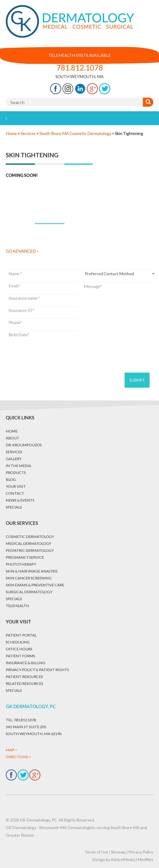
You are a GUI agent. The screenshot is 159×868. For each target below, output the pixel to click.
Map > (11, 750)
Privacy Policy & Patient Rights (37, 670)
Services (14, 452)
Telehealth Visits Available (80, 55)
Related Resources (24, 683)
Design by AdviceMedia (113, 859)
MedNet (145, 859)
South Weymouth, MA (79, 76)
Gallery (14, 459)
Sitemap (118, 852)
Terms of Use (96, 852)
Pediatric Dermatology (30, 550)
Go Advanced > (22, 251)
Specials (14, 507)
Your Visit (16, 486)
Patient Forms (20, 656)
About (12, 438)
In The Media (18, 466)
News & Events (20, 500)
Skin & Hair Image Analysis (32, 571)
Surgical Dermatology (29, 592)
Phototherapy (21, 564)
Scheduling (18, 642)
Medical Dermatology (28, 543)
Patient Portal (21, 635)
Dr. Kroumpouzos (24, 445)
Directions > (18, 757)
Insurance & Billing (25, 663)
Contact (15, 493)
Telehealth (17, 606)
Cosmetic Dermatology (30, 536)
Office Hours (19, 649)
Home (11, 133)
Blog (11, 479)
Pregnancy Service (25, 557)
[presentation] (41, 350)
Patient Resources (24, 677)
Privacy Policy (141, 852)
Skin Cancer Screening (29, 578)
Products (16, 472)
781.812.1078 (80, 68)
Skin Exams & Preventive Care (35, 585)
